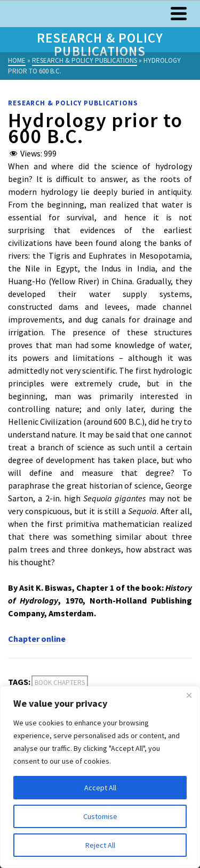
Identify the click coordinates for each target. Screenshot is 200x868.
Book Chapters (60, 683)
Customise (100, 816)
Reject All (100, 845)
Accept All (100, 788)
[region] (100, 777)
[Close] (189, 695)
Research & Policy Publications (73, 103)
